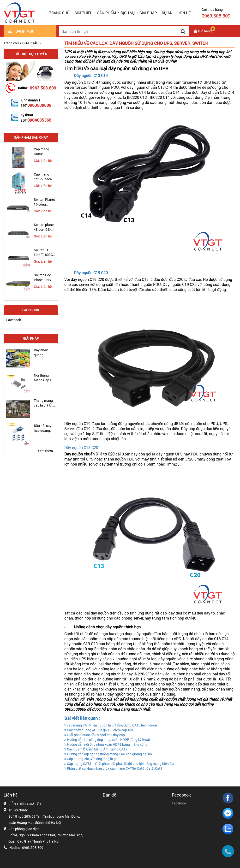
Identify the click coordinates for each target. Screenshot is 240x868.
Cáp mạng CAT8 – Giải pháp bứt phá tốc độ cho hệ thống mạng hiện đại (119, 764)
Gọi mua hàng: (216, 13)
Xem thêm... (47, 451)
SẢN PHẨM (107, 13)
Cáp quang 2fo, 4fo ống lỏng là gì (90, 759)
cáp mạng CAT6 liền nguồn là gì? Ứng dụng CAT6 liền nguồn (111, 725)
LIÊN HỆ (184, 13)
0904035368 (39, 120)
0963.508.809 (43, 88)
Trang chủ (59, 13)
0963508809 (39, 105)
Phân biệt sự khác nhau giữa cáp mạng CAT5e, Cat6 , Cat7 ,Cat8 (113, 768)
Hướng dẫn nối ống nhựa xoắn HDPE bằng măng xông (106, 744)
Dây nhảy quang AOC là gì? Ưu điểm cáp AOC (99, 730)
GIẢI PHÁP (148, 13)
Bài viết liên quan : (82, 718)
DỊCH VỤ (128, 13)
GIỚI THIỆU (83, 13)
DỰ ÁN (167, 13)
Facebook (14, 320)
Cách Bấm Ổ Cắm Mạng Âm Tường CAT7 (96, 749)
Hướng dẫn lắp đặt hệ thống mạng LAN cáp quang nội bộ (108, 754)
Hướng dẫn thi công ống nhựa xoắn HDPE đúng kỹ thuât (107, 740)
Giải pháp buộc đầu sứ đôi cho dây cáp (95, 735)
